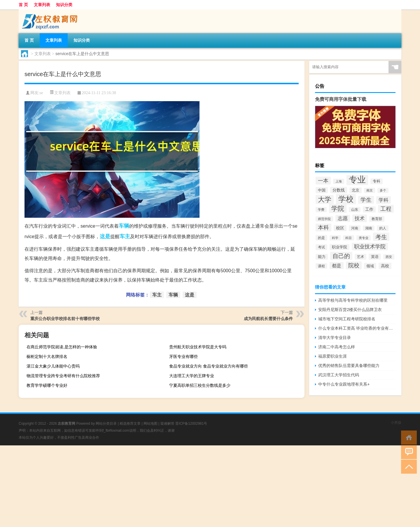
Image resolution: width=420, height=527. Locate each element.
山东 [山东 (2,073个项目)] (355, 210)
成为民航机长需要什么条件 (268, 319)
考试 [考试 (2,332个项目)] (321, 247)
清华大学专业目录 (335, 338)
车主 (125, 236)
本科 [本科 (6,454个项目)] (323, 228)
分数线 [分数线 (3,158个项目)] (339, 190)
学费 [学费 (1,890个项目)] (321, 210)
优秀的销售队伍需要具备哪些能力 (349, 366)
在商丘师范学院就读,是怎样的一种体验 (62, 347)
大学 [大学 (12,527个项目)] (325, 200)
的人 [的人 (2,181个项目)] (383, 228)
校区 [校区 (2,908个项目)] (340, 228)
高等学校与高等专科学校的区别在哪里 (353, 300)
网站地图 (150, 424)
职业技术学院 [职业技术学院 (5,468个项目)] (370, 247)
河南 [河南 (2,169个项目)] (355, 228)
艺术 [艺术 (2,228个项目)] (360, 257)
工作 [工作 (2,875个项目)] (369, 209)
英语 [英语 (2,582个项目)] (375, 257)
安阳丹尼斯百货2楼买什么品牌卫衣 (350, 310)
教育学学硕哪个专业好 (47, 385)
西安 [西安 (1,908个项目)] (389, 257)
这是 (105, 236)
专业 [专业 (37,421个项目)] (357, 179)
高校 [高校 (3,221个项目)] (385, 266)
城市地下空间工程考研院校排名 (347, 319)
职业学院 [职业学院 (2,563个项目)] (339, 247)
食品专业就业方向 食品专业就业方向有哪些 (209, 366)
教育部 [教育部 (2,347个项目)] (377, 219)
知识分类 (64, 5)
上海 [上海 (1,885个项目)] (339, 181)
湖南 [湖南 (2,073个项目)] (369, 228)
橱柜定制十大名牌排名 (47, 356)
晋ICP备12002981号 (191, 424)
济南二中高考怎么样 (337, 347)
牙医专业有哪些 (183, 356)
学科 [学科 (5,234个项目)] (384, 200)
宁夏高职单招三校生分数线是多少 (200, 385)
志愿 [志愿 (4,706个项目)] (343, 218)
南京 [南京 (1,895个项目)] (370, 190)
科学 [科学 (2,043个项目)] (335, 238)
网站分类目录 (106, 424)
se (41, 93)
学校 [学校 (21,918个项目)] (346, 199)
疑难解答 (167, 424)
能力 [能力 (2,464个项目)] (322, 257)
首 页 (23, 5)
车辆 (124, 226)
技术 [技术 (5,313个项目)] (360, 218)
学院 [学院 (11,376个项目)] (338, 209)
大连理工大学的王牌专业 (192, 376)
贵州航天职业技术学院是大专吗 (198, 347)
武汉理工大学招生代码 (339, 375)
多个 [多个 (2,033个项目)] (383, 190)
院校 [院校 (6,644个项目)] (354, 265)
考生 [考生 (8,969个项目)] (381, 237)
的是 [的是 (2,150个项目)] (321, 238)
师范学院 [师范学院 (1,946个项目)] (324, 219)
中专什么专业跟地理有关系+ (344, 384)
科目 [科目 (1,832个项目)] (349, 238)
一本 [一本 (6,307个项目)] (323, 181)
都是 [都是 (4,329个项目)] (337, 266)
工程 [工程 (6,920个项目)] (386, 209)
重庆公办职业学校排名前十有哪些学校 (65, 319)
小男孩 (396, 423)
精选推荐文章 (130, 424)
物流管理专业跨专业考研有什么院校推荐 (63, 376)
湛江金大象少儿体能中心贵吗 (53, 366)
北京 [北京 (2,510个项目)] (356, 190)
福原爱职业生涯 (332, 356)
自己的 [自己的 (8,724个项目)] (341, 256)
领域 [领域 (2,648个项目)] (370, 266)
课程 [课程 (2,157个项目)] (321, 266)
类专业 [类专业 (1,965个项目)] (364, 238)
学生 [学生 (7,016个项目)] (366, 200)
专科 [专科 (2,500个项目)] (377, 181)
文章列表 (42, 5)
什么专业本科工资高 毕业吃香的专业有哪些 (357, 328)
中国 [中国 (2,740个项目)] (322, 190)
